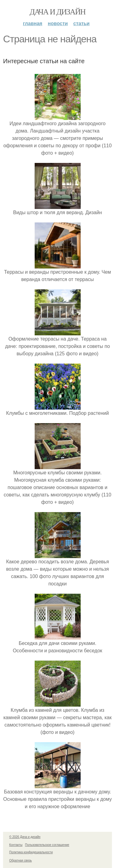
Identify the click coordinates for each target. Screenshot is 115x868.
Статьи (81, 23)
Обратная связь (21, 860)
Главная (33, 23)
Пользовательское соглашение (47, 845)
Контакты (16, 845)
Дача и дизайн (58, 12)
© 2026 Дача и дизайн (25, 837)
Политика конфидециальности (31, 852)
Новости (58, 23)
